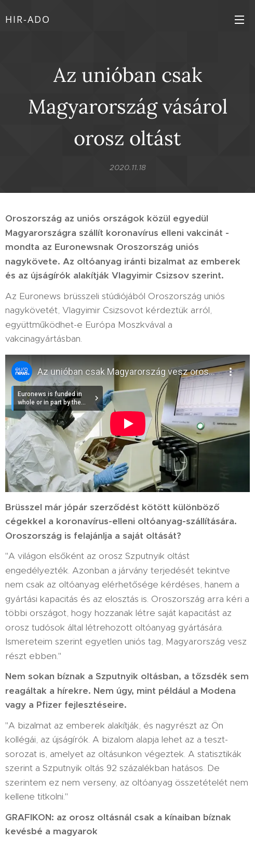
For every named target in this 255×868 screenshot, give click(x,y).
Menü (239, 20)
